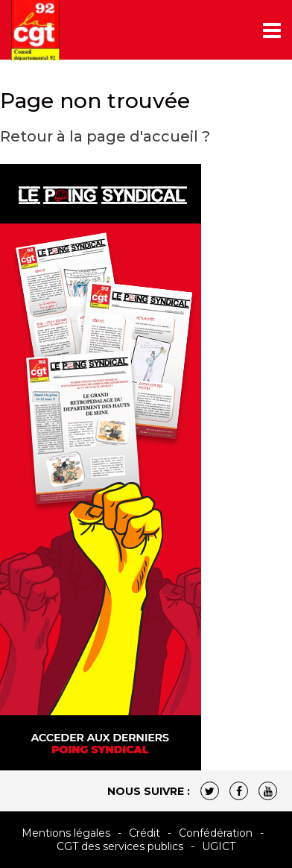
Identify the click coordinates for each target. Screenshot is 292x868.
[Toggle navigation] (272, 31)
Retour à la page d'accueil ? (105, 136)
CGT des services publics (120, 846)
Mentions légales (66, 833)
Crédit (145, 833)
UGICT (219, 846)
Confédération (216, 833)
